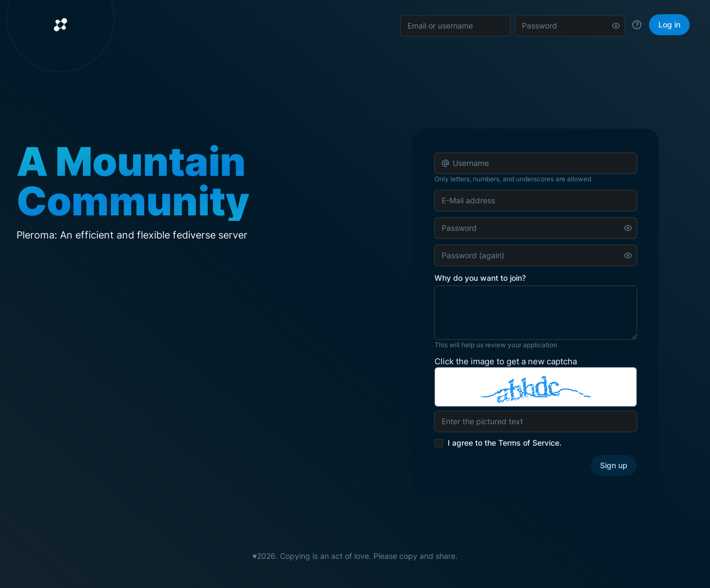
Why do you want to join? (480, 278)
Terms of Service (529, 443)
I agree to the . (505, 443)
